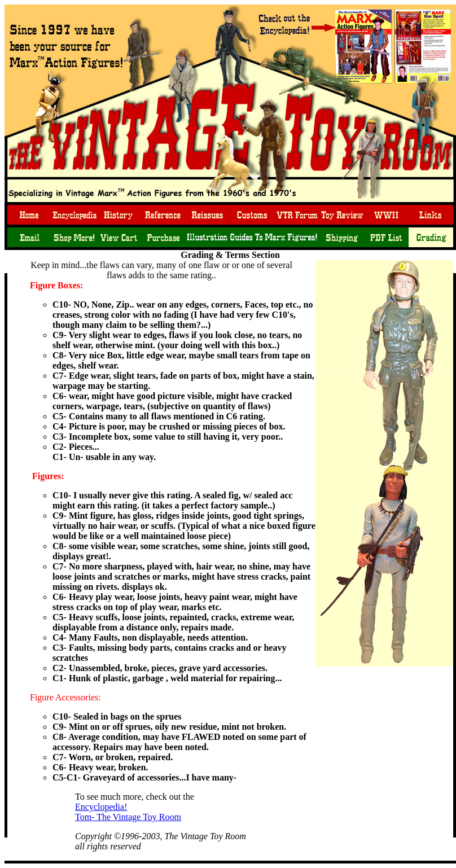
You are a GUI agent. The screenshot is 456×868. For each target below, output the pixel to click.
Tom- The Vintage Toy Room (128, 817)
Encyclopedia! (101, 807)
